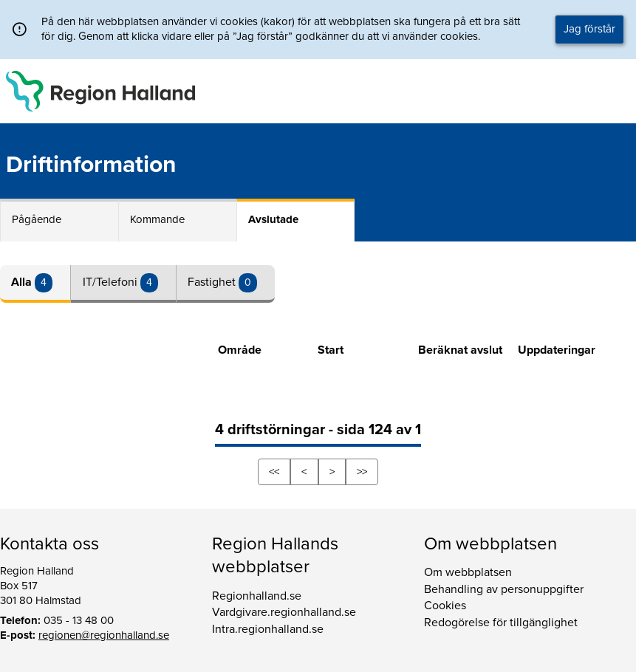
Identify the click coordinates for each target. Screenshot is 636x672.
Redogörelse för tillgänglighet (501, 623)
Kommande (157, 219)
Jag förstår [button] (589, 29)
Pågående (37, 219)
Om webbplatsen (468, 572)
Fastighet (213, 282)
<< (274, 472)
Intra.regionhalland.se (268, 629)
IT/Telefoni (112, 282)
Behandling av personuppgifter (504, 589)
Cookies (445, 606)
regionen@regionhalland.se (104, 635)
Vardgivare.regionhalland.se (284, 612)
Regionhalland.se (257, 596)
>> (362, 472)
